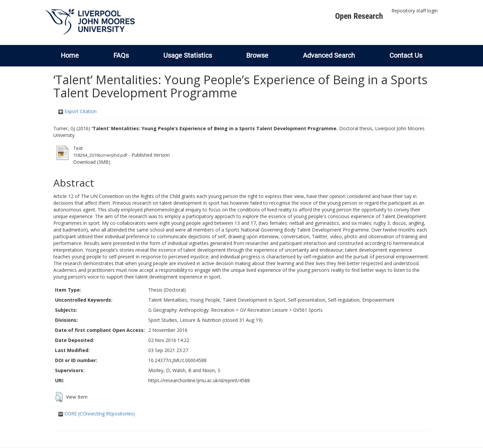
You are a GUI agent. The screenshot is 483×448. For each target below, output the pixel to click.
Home (70, 55)
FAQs (121, 55)
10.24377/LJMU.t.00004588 (177, 360)
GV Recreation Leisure (264, 310)
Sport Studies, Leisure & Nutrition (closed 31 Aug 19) (205, 320)
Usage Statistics (188, 55)
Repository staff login (415, 11)
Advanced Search (329, 55)
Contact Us (406, 55)
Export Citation (77, 111)
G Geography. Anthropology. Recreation (191, 310)
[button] (59, 397)
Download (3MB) (92, 162)
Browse (257, 55)
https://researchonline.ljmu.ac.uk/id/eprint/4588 (199, 380)
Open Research (359, 16)
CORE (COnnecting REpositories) (97, 414)
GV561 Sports (308, 310)
